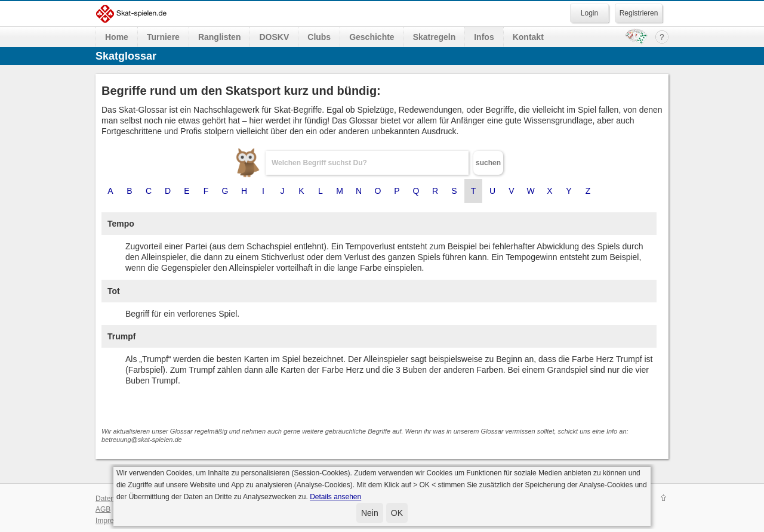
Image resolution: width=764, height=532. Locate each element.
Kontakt (528, 37)
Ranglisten (220, 37)
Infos (484, 37)
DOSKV (274, 37)
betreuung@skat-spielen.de (142, 440)
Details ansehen (335, 497)
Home (117, 37)
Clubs (319, 37)
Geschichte (372, 37)
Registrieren (639, 13)
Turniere (163, 37)
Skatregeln (435, 37)
